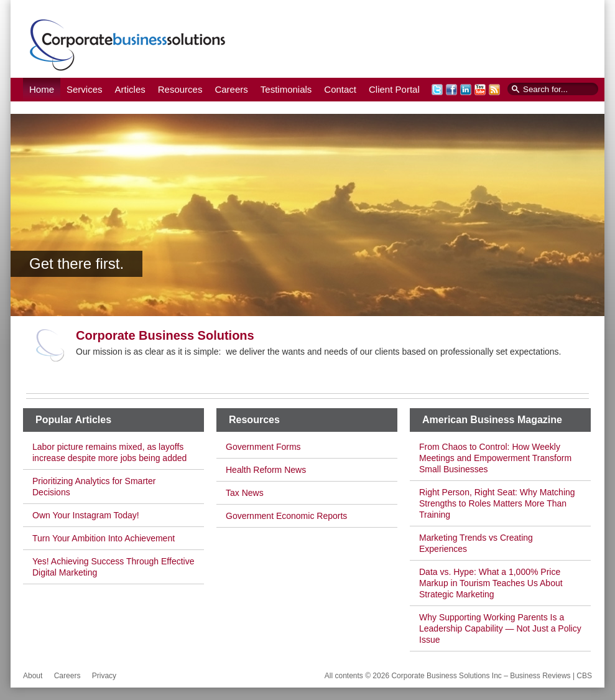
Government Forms (263, 447)
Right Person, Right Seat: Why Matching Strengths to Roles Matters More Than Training (497, 503)
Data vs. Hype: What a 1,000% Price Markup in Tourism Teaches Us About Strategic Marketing (491, 583)
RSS (494, 90)
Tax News (245, 493)
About (33, 676)
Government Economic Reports (286, 516)
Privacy (104, 676)
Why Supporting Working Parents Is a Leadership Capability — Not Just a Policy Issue (500, 628)
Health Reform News (266, 470)
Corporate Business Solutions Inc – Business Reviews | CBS (128, 44)
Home (42, 89)
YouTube (480, 90)
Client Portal (394, 89)
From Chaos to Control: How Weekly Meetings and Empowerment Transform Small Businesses (495, 458)
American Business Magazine (492, 420)
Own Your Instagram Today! (86, 515)
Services (85, 89)
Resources (180, 89)
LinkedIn (466, 90)
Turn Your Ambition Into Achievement (104, 538)
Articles (130, 89)
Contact (340, 89)
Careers (231, 89)
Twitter (437, 90)
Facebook (451, 90)
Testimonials (286, 89)
